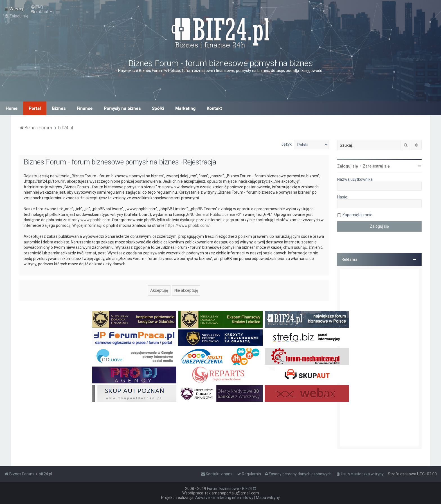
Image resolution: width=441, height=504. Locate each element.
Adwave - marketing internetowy (224, 498)
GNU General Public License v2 (214, 214)
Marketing (185, 109)
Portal (35, 109)
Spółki (158, 109)
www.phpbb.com (95, 220)
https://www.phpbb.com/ (188, 225)
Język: (287, 144)
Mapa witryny (268, 498)
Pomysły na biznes (122, 109)
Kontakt (214, 109)
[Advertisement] (379, 357)
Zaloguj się (348, 166)
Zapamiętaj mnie (357, 215)
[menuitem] (37, 7)
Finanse (85, 109)
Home (12, 109)
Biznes (59, 109)
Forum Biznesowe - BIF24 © (232, 489)
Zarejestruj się (376, 166)
